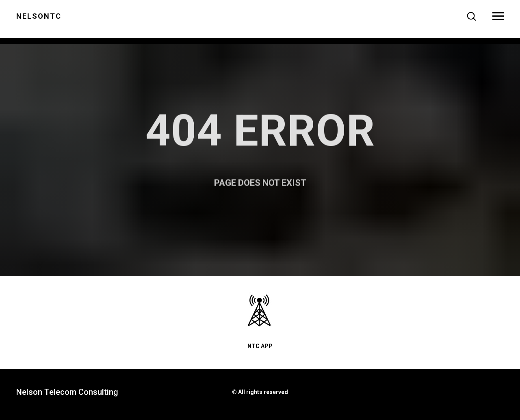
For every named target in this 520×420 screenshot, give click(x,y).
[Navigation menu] (498, 16)
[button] (471, 16)
